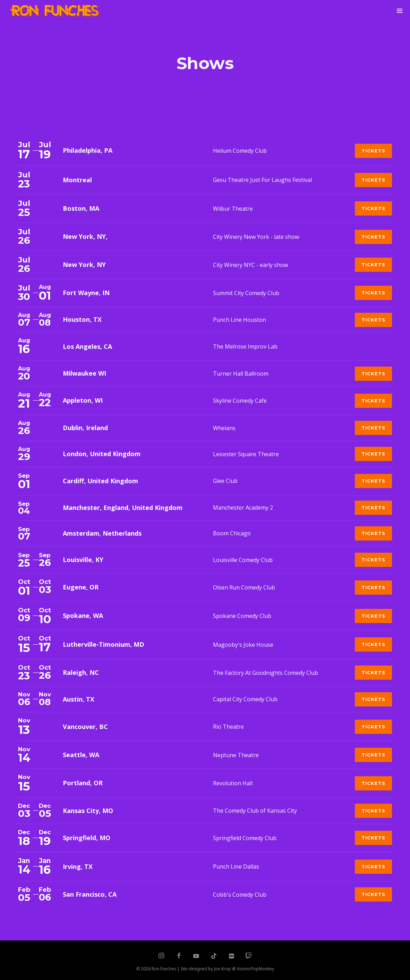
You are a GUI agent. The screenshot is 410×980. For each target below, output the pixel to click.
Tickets (373, 151)
